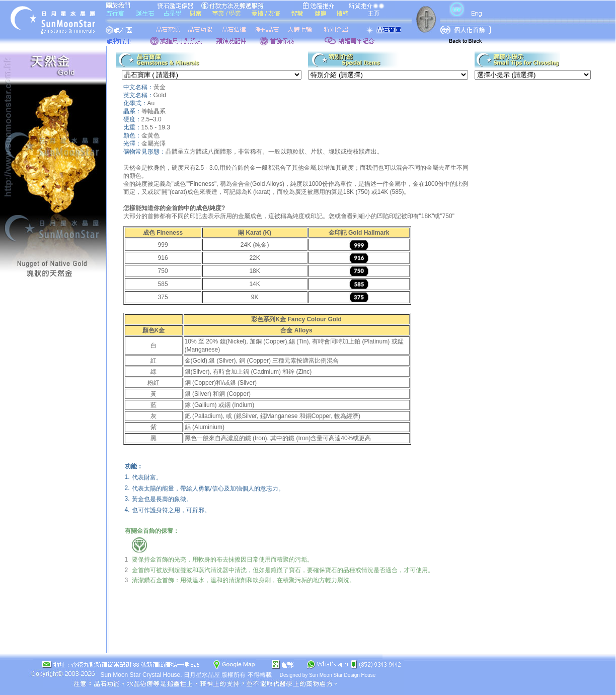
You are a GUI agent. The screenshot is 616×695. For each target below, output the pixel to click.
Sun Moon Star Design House (342, 675)
